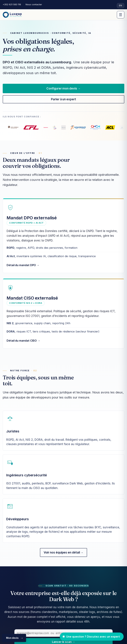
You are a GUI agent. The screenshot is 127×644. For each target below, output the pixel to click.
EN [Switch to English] (121, 5)
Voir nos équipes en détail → (64, 552)
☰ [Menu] (121, 15)
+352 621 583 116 (12, 4)
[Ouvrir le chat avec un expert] (92, 637)
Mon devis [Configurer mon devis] (12, 638)
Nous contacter (34, 4)
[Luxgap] (12, 15)
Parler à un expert (63, 99)
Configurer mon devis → (63, 88)
